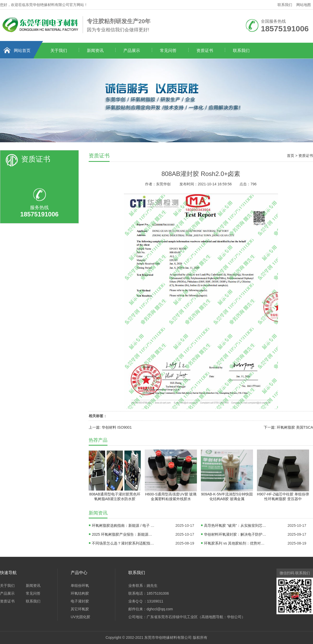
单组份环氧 (80, 586)
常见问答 (168, 51)
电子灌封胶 (80, 601)
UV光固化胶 (80, 617)
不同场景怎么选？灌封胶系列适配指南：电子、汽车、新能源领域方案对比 (123, 543)
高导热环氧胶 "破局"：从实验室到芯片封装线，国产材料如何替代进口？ (235, 525)
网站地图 (304, 5)
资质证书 (205, 51)
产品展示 (132, 51)
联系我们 (285, 5)
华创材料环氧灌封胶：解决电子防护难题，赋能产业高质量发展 (235, 534)
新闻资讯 (95, 51)
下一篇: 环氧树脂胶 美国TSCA (288, 427)
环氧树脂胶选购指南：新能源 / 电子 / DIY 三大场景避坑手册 (123, 525)
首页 (291, 156)
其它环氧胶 (80, 609)
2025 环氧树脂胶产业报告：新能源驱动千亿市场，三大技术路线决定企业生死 (123, 534)
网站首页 (22, 51)
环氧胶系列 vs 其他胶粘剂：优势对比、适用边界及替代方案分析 (235, 543)
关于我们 (59, 51)
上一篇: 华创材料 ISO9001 (110, 427)
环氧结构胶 (80, 593)
